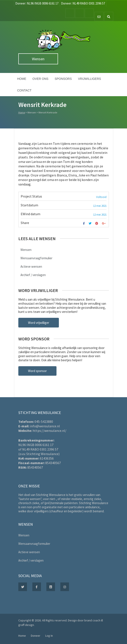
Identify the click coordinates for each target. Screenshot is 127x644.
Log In (49, 636)
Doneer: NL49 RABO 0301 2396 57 (83, 3)
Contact (24, 90)
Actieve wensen (31, 266)
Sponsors (63, 79)
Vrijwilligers (90, 79)
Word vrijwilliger (39, 323)
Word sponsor (37, 371)
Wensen (38, 59)
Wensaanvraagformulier (36, 258)
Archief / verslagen (33, 275)
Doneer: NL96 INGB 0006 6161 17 (37, 3)
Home (22, 79)
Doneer (36, 636)
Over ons (41, 79)
